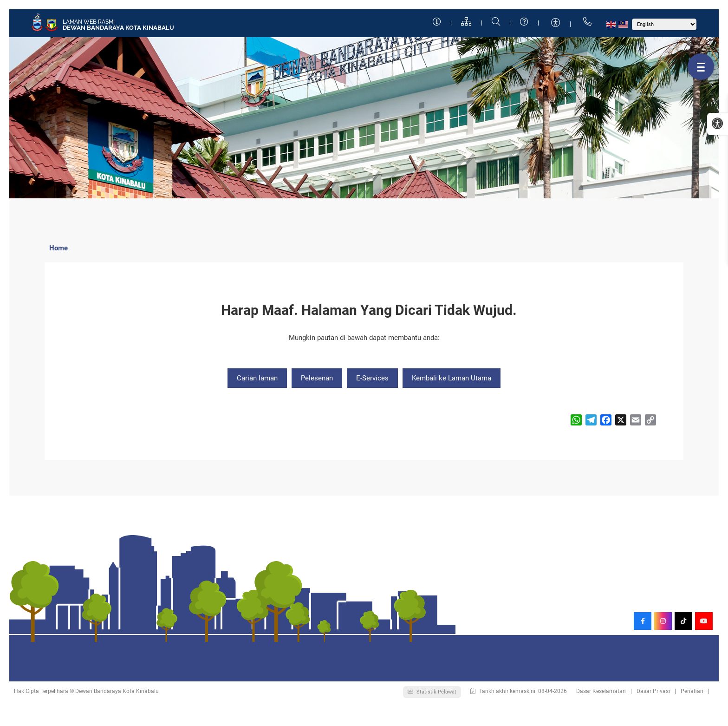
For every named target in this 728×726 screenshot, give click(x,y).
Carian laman (257, 378)
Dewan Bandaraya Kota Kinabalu (118, 28)
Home (58, 248)
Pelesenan (317, 378)
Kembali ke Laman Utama (452, 378)
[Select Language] (664, 24)
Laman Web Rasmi (89, 22)
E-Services (372, 378)
